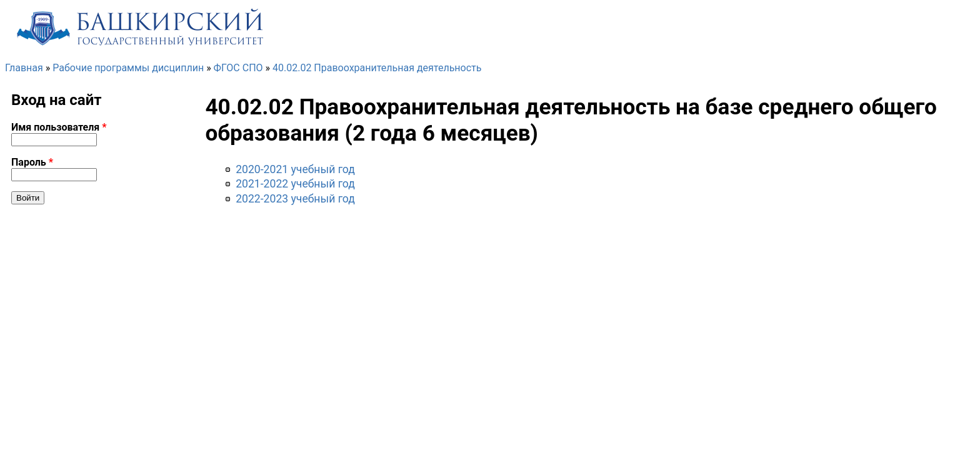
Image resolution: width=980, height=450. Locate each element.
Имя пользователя (59, 127)
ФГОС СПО (238, 68)
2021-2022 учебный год (295, 184)
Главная (24, 68)
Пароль (32, 162)
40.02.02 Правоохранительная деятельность (377, 68)
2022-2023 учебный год (295, 199)
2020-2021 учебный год (295, 169)
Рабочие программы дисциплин (128, 68)
